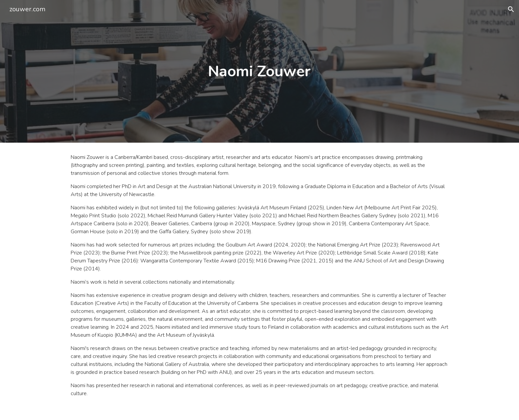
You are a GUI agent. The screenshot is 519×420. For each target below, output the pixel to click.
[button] (511, 9)
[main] (259, 71)
